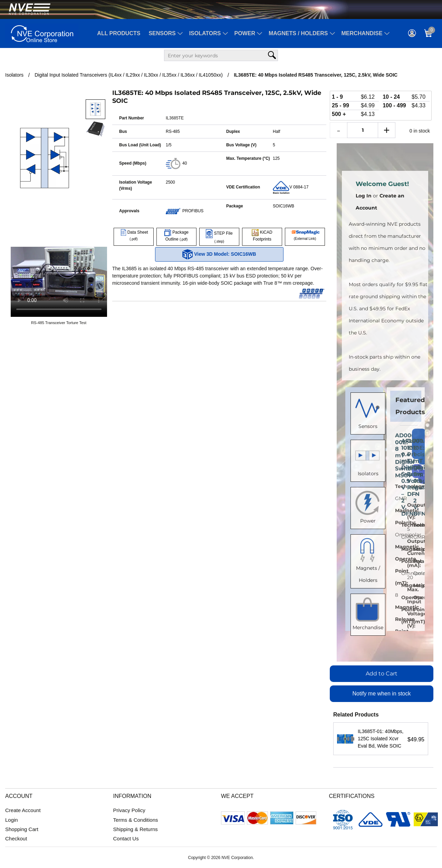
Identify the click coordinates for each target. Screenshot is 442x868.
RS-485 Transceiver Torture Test (59, 323)
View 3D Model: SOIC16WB (219, 254)
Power (245, 33)
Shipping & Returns (136, 829)
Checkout (16, 838)
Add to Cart (382, 674)
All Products (119, 33)
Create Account (23, 810)
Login (12, 820)
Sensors (162, 33)
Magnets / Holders (298, 33)
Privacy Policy (129, 810)
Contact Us (126, 838)
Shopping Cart (22, 829)
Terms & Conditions (136, 820)
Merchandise (362, 33)
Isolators (205, 33)
